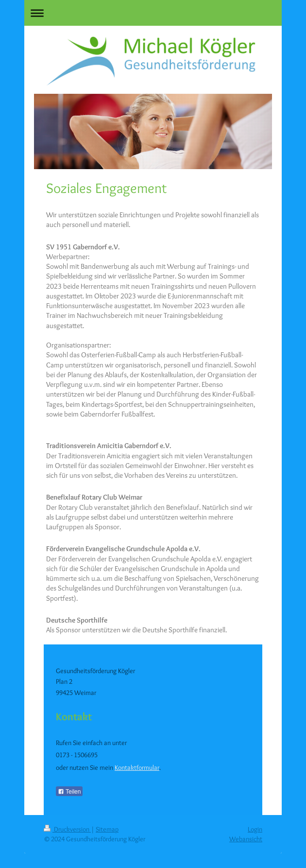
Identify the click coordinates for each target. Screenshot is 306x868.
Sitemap (107, 829)
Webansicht (246, 839)
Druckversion (67, 829)
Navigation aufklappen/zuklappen (153, 13)
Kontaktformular (137, 767)
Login (255, 829)
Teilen (69, 792)
